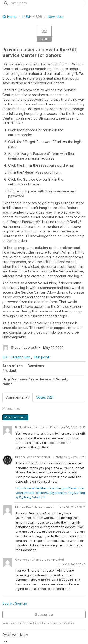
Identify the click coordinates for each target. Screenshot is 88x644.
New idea (55, 17)
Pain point (41, 357)
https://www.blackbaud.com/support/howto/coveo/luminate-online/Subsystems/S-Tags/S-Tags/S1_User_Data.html (50, 493)
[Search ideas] (44, 3)
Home (10, 17)
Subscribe (44, 614)
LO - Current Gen (16, 357)
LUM (26, 17)
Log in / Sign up (15, 603)
